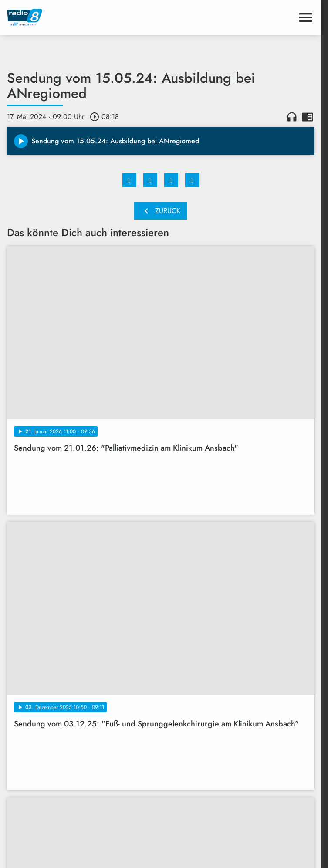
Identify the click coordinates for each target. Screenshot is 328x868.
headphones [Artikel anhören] (292, 117)
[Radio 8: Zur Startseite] (84, 17)
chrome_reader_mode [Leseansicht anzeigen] (308, 117)
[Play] (21, 141)
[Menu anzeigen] (306, 17)
